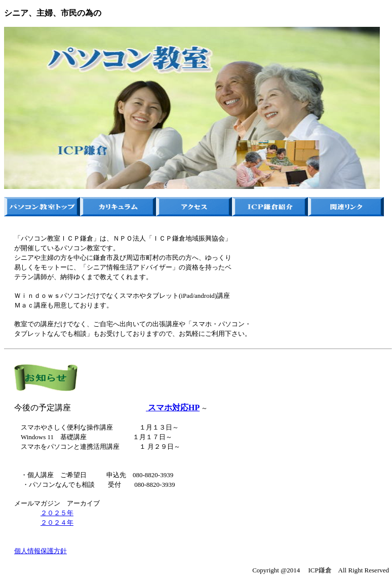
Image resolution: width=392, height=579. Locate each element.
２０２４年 (57, 523)
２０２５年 (57, 513)
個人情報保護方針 (41, 551)
